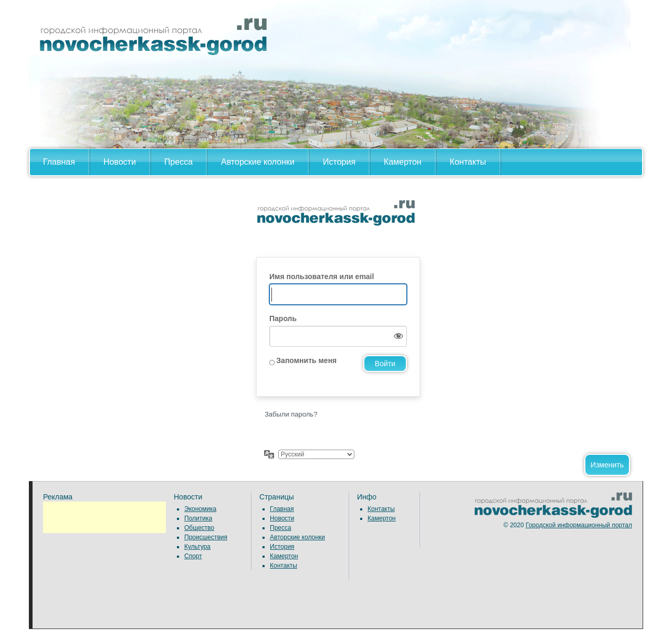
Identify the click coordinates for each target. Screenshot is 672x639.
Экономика (200, 509)
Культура (197, 547)
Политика (198, 518)
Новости (120, 162)
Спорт (193, 556)
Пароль (283, 318)
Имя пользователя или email (322, 276)
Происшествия (206, 537)
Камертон (403, 162)
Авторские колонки (258, 162)
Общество (199, 528)
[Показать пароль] (396, 336)
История (339, 162)
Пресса (178, 162)
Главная (59, 162)
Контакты (468, 162)
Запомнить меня (306, 360)
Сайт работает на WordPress (336, 222)
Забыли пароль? (291, 414)
